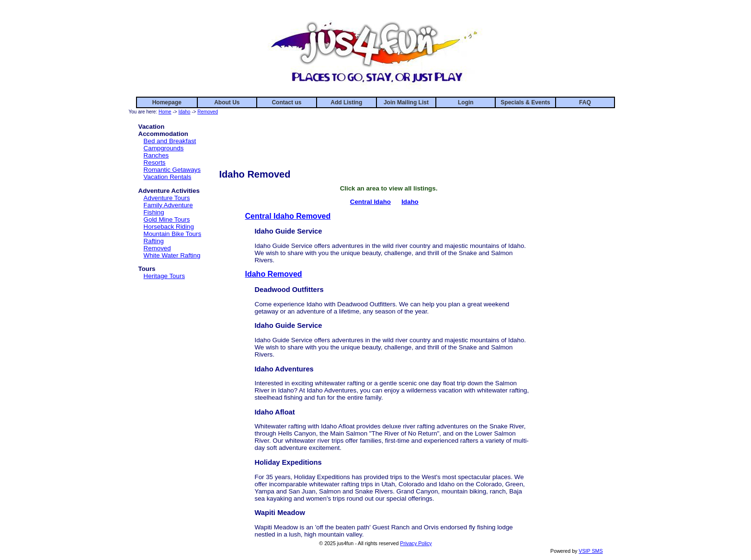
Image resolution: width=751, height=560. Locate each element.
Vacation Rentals (168, 177)
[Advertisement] (389, 138)
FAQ (585, 102)
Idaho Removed (274, 274)
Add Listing (346, 102)
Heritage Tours (164, 276)
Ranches (156, 155)
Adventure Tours (167, 198)
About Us (227, 102)
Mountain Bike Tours (173, 234)
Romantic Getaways (172, 170)
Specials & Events (525, 102)
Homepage (167, 102)
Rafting (154, 241)
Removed (208, 112)
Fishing (154, 212)
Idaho (184, 112)
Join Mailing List (406, 102)
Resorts (155, 162)
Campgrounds (164, 148)
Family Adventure (168, 205)
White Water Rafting (172, 255)
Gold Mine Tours (167, 219)
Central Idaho (370, 202)
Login (466, 102)
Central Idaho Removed (288, 216)
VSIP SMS (591, 551)
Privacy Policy (416, 543)
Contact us (286, 102)
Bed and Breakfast (170, 141)
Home (165, 112)
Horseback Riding (169, 227)
